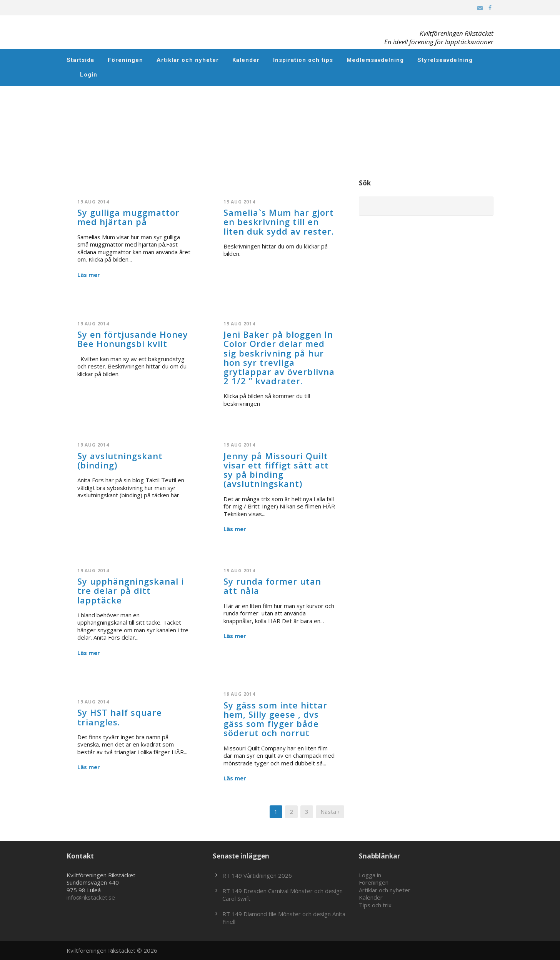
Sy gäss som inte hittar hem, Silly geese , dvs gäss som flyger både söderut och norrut (275, 719)
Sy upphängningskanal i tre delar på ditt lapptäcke (131, 590)
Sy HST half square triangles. (120, 717)
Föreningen (125, 60)
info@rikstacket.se (91, 897)
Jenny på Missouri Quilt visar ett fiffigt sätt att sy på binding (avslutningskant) (276, 470)
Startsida (80, 60)
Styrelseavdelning (445, 60)
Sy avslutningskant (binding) (120, 460)
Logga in (370, 875)
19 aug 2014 (93, 202)
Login (89, 75)
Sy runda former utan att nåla (272, 586)
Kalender (246, 60)
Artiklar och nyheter (188, 60)
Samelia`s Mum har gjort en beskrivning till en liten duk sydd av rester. (279, 222)
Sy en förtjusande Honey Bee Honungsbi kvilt (133, 339)
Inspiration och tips (303, 60)
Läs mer (89, 275)
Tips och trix (375, 905)
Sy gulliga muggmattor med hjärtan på (128, 217)
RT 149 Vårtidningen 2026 (257, 875)
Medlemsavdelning (375, 60)
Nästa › (330, 812)
